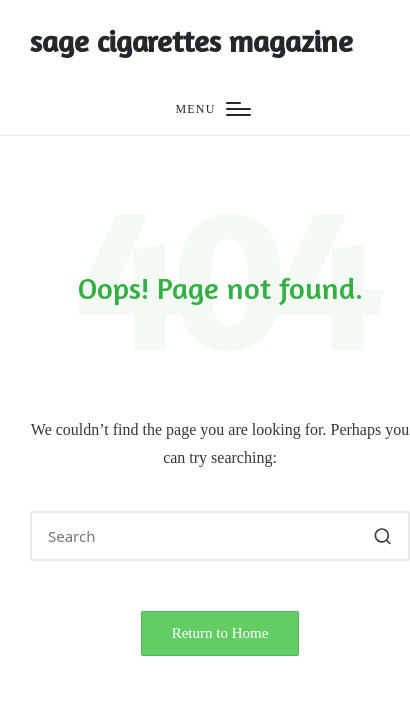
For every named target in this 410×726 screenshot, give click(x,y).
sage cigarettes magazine (191, 41)
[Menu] (212, 109)
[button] (382, 536)
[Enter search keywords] (220, 536)
